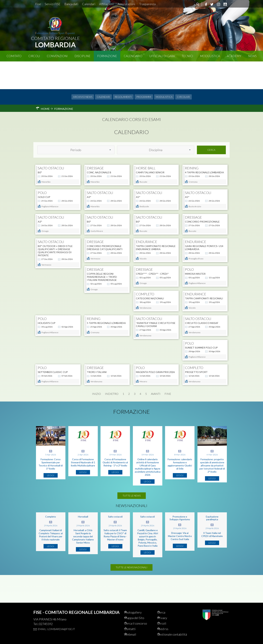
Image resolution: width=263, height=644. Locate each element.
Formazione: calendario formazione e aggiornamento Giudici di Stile (180, 483)
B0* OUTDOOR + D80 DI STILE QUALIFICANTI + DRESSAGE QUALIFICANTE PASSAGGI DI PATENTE (55, 251)
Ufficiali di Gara (162, 56)
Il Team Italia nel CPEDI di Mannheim (212, 554)
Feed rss (168, 624)
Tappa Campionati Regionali (57, 314)
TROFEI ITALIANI (195, 348)
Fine (168, 413)
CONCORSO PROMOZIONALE (202, 212)
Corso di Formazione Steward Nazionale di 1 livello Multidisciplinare (83, 481)
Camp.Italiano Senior (150, 145)
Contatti (135, 624)
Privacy (167, 613)
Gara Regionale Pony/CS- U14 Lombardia (204, 248)
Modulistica (210, 56)
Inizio (96, 413)
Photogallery (138, 607)
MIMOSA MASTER (146, 280)
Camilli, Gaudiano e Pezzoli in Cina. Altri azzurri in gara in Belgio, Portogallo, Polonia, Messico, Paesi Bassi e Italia (148, 557)
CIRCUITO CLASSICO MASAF (54, 348)
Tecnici (187, 56)
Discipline (82, 56)
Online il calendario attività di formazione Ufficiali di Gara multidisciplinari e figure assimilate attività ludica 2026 (148, 486)
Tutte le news (132, 515)
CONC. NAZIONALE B (99, 145)
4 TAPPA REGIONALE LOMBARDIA (204, 145)
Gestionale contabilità (169, 632)
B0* (40, 145)
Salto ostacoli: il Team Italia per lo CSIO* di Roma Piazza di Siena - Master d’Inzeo (115, 554)
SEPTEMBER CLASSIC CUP (151, 348)
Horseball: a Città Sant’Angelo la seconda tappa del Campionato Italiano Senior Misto (83, 555)
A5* (138, 179)
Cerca (211, 122)
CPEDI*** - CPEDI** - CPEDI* (103, 280)
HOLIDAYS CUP (96, 314)
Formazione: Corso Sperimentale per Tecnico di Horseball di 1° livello (51, 483)
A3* (89, 179)
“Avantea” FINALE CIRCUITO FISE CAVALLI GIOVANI (205, 316)
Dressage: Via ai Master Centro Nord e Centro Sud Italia (180, 555)
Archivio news (83, 69)
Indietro (112, 413)
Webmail (135, 630)
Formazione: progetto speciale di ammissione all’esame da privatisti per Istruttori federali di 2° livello (212, 485)
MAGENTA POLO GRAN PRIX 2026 (57, 382)
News (252, 56)
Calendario (133, 56)
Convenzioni (57, 56)
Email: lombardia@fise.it (56, 623)
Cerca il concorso (141, 618)
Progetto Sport (98, 382)
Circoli (34, 56)
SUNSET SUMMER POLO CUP (103, 348)
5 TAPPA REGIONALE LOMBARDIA (155, 314)
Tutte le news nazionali (131, 589)
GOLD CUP (44, 179)
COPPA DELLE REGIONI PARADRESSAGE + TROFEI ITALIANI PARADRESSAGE (53, 283)
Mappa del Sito (139, 613)
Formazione (107, 56)
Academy (234, 56)
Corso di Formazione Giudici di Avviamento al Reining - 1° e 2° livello (115, 481)
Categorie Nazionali (199, 280)
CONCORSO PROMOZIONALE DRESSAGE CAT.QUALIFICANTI (105, 248)
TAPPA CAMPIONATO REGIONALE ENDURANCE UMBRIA (156, 248)
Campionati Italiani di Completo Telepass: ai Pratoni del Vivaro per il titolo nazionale (51, 554)
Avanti (156, 413)
